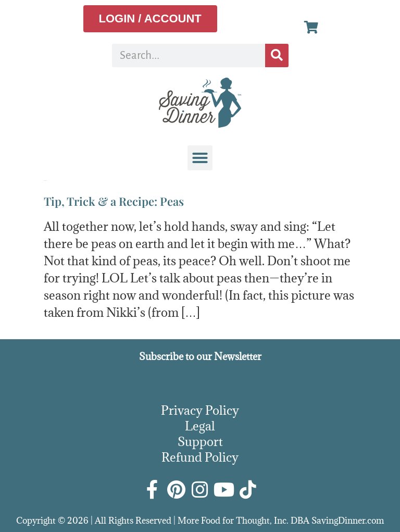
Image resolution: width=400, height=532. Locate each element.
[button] (200, 158)
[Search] (277, 55)
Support (200, 441)
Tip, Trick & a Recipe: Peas (114, 201)
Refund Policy (200, 457)
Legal (200, 426)
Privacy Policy (200, 410)
